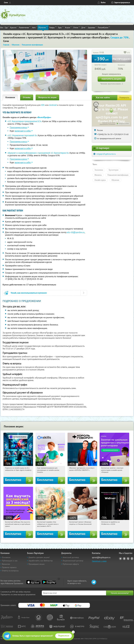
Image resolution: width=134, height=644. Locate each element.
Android (53, 105)
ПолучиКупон (104, 27)
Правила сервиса (9, 567)
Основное (10, 97)
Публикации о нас (10, 561)
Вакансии (6, 564)
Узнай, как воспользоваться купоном (29, 293)
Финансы (98, 175)
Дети (84, 27)
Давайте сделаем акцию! (39, 557)
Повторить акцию (112, 79)
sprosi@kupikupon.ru (101, 557)
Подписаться (64, 636)
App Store (33, 582)
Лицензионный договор (73, 561)
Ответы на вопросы (10, 571)
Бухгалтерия (114, 170)
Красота (14, 27)
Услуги (68, 27)
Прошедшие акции (37, 564)
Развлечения (25, 27)
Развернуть (124, 98)
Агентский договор (71, 557)
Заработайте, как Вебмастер (41, 561)
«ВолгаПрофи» (44, 117)
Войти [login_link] (103, 3)
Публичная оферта (71, 564)
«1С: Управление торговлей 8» (22, 135)
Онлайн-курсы (100, 180)
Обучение (43, 27)
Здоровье (92, 27)
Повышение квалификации (118, 175)
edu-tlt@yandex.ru (76, 232)
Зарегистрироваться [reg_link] (122, 3)
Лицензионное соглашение (107, 124)
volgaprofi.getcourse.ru (106, 154)
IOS (43, 105)
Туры (61, 27)
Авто (34, 27)
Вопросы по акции (47, 97)
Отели (77, 27)
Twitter (128, 559)
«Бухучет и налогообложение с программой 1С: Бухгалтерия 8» (38, 153)
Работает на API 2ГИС (109, 123)
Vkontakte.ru (124, 559)
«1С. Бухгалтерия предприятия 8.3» (25, 121)
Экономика (99, 170)
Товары (53, 27)
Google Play (49, 582)
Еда (7, 27)
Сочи (6, 3)
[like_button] (125, 53)
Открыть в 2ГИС (124, 124)
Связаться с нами (99, 561)
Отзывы (27, 97)
